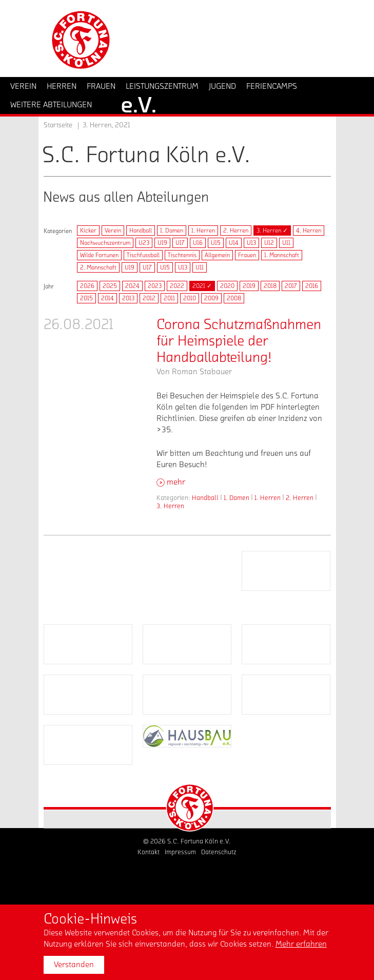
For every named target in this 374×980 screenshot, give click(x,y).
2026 (87, 286)
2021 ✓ (202, 286)
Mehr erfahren (301, 944)
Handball (141, 230)
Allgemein (217, 255)
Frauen (247, 255)
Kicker (88, 230)
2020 (227, 286)
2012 (149, 298)
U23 (144, 243)
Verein (113, 230)
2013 (128, 298)
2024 (132, 286)
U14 (234, 243)
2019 (249, 286)
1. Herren (203, 230)
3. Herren (170, 506)
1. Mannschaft (282, 255)
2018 (270, 286)
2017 (291, 286)
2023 (155, 286)
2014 (107, 298)
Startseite (58, 125)
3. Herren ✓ (272, 230)
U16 (198, 243)
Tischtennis (182, 255)
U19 (162, 243)
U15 (216, 243)
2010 (190, 298)
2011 (169, 298)
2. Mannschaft (98, 267)
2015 (86, 298)
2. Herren (236, 230)
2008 (234, 298)
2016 (312, 286)
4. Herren (309, 230)
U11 (286, 243)
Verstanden (74, 965)
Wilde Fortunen (99, 255)
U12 (269, 243)
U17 (180, 243)
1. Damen (172, 230)
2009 (211, 298)
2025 (110, 286)
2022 (177, 286)
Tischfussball (143, 255)
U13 (251, 243)
